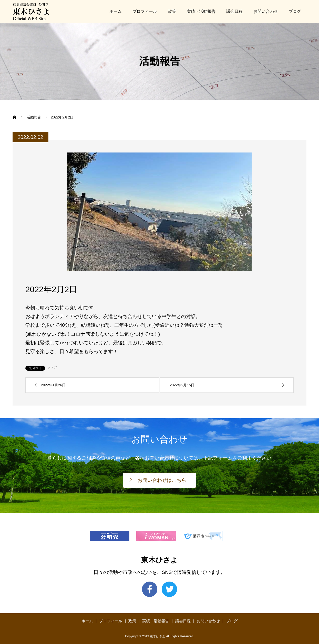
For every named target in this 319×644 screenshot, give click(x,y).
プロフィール (145, 11)
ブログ (295, 11)
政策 (172, 11)
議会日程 (234, 11)
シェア (52, 367)
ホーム (116, 11)
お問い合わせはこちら (162, 480)
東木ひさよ (159, 560)
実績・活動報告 (201, 11)
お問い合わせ (266, 11)
